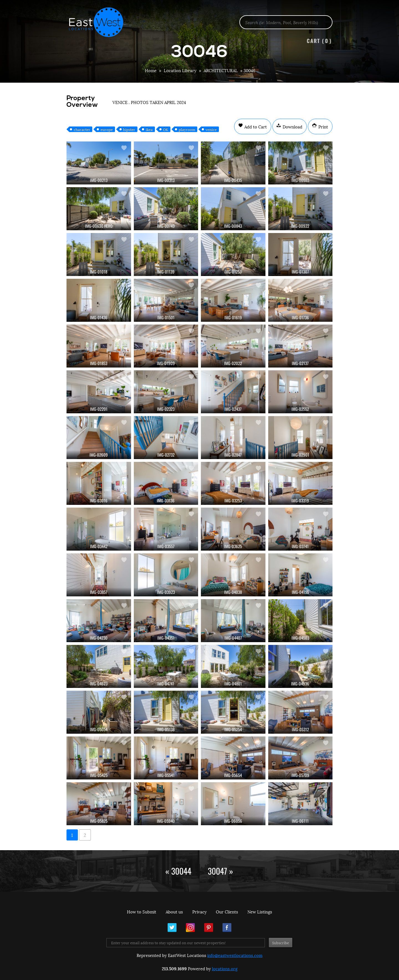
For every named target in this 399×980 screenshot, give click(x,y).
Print (323, 126)
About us (174, 911)
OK (166, 129)
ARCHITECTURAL (221, 70)
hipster (129, 129)
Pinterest (209, 928)
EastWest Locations (100, 22)
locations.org (225, 968)
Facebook (227, 928)
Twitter (172, 928)
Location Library (180, 70)
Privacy (199, 911)
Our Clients (227, 911)
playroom (187, 129)
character (82, 129)
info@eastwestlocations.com (235, 955)
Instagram (190, 928)
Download (292, 126)
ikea (149, 129)
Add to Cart (255, 126)
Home (151, 70)
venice (211, 129)
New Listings (260, 911)
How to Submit (142, 911)
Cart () (319, 41)
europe (107, 129)
